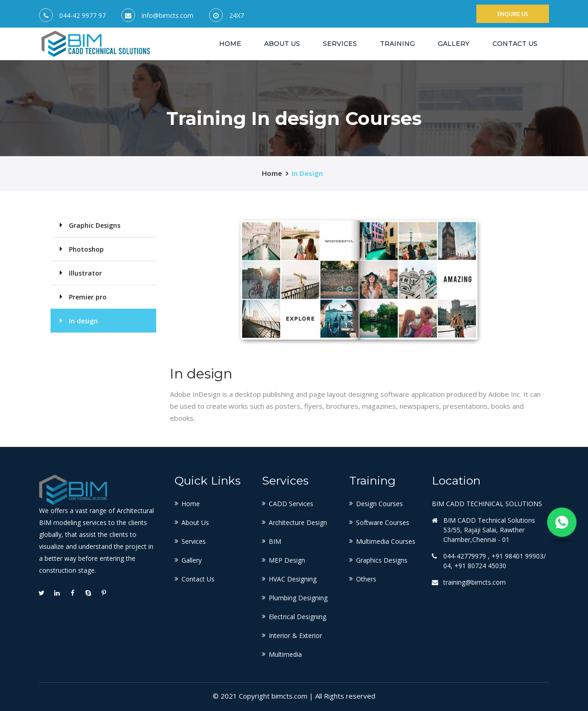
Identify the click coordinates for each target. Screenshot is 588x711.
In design (307, 173)
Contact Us (515, 44)
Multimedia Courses (386, 541)
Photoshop (86, 249)
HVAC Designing (293, 579)
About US (282, 44)
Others (366, 579)
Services (340, 44)
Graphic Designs (95, 225)
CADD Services (291, 504)
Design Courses (379, 504)
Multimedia (285, 654)
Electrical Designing (297, 617)
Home (230, 43)
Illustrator (85, 273)
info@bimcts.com (167, 16)
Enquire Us (513, 14)
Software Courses (383, 522)
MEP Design (287, 560)
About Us (195, 522)
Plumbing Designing (298, 598)
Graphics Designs (382, 560)
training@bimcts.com (475, 582)
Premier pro (88, 297)
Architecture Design (298, 522)
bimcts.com (289, 696)
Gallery (454, 44)
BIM (275, 541)
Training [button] (397, 44)
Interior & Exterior (295, 635)
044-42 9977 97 (82, 16)
